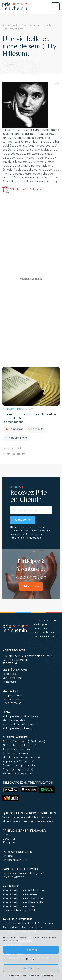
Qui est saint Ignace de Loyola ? (23, 873)
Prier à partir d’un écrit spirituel (23, 898)
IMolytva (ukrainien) (16, 753)
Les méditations (15, 670)
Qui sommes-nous (14, 699)
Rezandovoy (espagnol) (18, 773)
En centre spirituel (15, 860)
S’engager (9, 843)
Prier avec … (12, 886)
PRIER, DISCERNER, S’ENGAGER (24, 831)
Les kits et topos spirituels (19, 910)
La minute (35, 429)
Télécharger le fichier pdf (23, 190)
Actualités (19, 25)
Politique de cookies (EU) (19, 728)
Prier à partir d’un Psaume (20, 894)
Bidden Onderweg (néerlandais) (24, 742)
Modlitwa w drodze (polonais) (22, 757)
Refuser (31, 959)
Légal (7, 712)
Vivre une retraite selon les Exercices (27, 817)
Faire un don (31, 586)
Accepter (31, 950)
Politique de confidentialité (40, 976)
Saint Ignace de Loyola (20, 869)
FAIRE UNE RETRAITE (17, 852)
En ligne (8, 856)
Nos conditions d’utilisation (20, 724)
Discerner (9, 839)
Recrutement (12, 703)
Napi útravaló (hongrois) (18, 761)
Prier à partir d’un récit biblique (23, 890)
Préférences (31, 968)
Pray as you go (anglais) (18, 769)
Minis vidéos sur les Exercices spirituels (28, 821)
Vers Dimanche (12, 678)
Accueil (7, 25)
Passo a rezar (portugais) (19, 765)
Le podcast (14, 429)
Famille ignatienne (17, 920)
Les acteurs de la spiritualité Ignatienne (28, 924)
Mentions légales (14, 720)
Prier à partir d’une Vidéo (19, 906)
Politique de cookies (17, 976)
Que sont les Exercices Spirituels (29, 813)
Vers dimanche (16, 438)
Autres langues (15, 738)
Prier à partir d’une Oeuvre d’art (24, 902)
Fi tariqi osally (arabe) (16, 750)
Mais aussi (10, 691)
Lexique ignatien (13, 877)
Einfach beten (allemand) (19, 746)
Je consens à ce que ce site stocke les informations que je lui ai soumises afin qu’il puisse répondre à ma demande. (30, 533)
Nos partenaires (13, 695)
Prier (6, 835)
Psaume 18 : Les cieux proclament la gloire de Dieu (29, 416)
